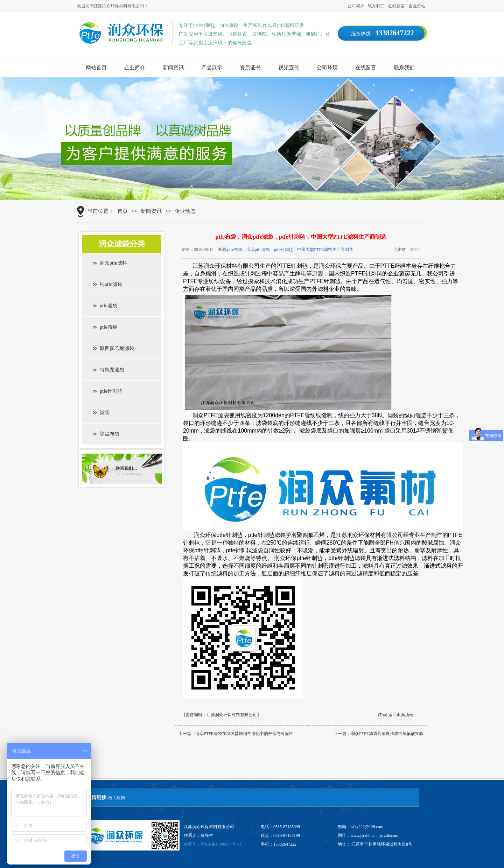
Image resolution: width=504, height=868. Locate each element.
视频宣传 (289, 68)
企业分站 (417, 6)
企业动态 (185, 211)
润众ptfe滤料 (113, 263)
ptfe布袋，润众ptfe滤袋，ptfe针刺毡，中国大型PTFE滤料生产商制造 (290, 250)
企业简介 (135, 68)
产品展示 (212, 68)
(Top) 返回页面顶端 (396, 715)
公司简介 (356, 6)
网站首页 (96, 68)
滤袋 (105, 412)
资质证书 (250, 68)
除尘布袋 (110, 434)
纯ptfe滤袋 (111, 284)
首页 (122, 211)
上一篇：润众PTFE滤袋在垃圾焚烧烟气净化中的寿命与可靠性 (236, 734)
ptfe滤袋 (108, 306)
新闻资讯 (173, 68)
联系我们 (376, 6)
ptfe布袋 (108, 327)
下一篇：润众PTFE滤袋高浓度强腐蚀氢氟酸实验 (379, 734)
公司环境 (327, 68)
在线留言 (397, 6)
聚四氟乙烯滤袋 (117, 348)
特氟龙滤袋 (112, 370)
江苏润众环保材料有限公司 (232, 715)
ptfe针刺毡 (111, 391)
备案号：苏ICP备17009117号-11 (213, 844)
